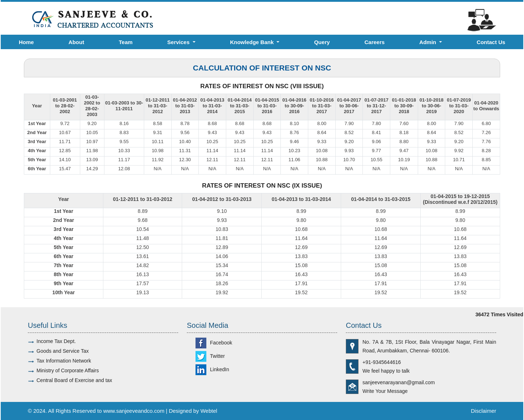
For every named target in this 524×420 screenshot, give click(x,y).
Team (126, 42)
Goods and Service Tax (63, 351)
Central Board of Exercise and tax (74, 380)
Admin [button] (428, 42)
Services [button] (179, 42)
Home (26, 42)
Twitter (210, 356)
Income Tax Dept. (56, 341)
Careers (374, 42)
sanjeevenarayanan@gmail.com (399, 382)
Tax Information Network (64, 361)
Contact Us (491, 42)
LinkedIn (212, 369)
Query (322, 42)
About (76, 42)
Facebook (214, 343)
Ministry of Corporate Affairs (68, 370)
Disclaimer (484, 411)
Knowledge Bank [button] (252, 42)
